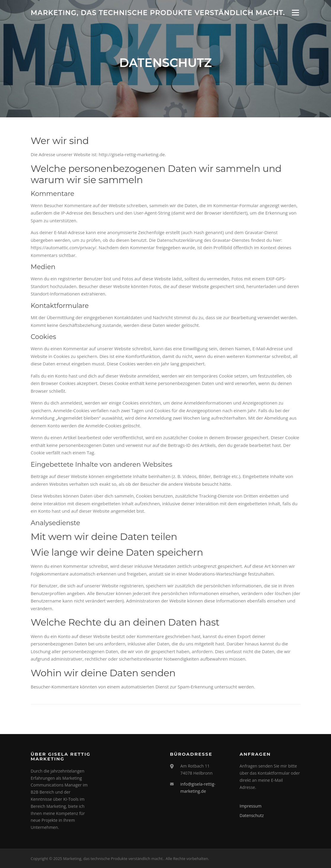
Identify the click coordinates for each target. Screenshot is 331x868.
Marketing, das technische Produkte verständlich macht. (158, 12)
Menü (295, 12)
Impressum (251, 806)
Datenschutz (252, 815)
